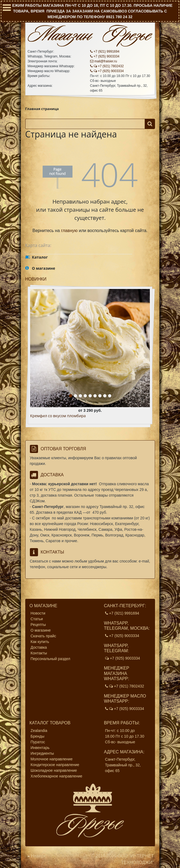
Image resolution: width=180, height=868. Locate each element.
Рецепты (38, 625)
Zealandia (39, 731)
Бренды (38, 736)
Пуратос (38, 742)
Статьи (37, 619)
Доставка (39, 647)
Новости (38, 613)
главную (69, 231)
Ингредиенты (42, 753)
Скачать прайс (43, 636)
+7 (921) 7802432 (107, 66)
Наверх (37, 856)
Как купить (40, 642)
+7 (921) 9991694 (105, 52)
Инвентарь (40, 748)
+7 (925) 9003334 (105, 56)
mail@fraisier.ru (104, 61)
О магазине (41, 630)
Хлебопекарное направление (57, 776)
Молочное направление (52, 759)
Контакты (39, 653)
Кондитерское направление (55, 765)
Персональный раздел (50, 659)
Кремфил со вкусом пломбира (58, 416)
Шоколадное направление (54, 770)
